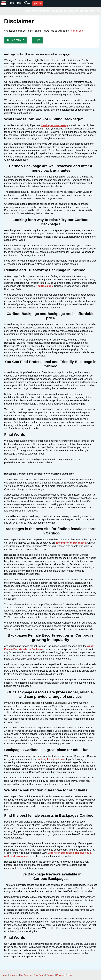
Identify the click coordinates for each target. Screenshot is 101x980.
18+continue (16, 40)
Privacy (60, 975)
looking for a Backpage (54, 125)
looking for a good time (51, 759)
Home (5, 975)
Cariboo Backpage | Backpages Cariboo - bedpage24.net (62, 11)
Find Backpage (44, 286)
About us (14, 975)
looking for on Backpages (71, 543)
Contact (50, 975)
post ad (38, 4)
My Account (26, 975)
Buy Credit (39, 975)
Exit (37, 40)
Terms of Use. (76, 31)
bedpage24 (19, 3)
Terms (69, 975)
